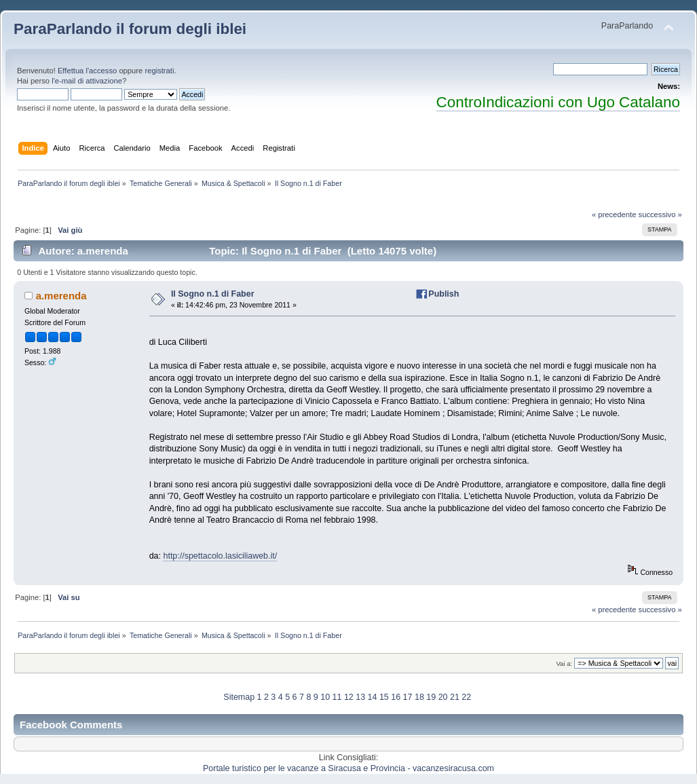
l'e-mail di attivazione (87, 81)
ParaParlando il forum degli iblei (130, 29)
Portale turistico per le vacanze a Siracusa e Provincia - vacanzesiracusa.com (348, 768)
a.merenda (61, 296)
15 (384, 697)
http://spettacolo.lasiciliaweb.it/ (220, 556)
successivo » (660, 214)
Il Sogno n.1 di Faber (213, 294)
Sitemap (239, 697)
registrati (159, 71)
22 (466, 697)
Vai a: (564, 664)
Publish (444, 294)
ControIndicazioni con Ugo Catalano (558, 102)
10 (325, 697)
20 (443, 697)
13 (360, 697)
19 (431, 697)
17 (408, 697)
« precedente (614, 214)
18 (419, 697)
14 (373, 697)
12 (349, 697)
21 (455, 697)
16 (396, 697)
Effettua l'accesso (87, 71)
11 (337, 697)
